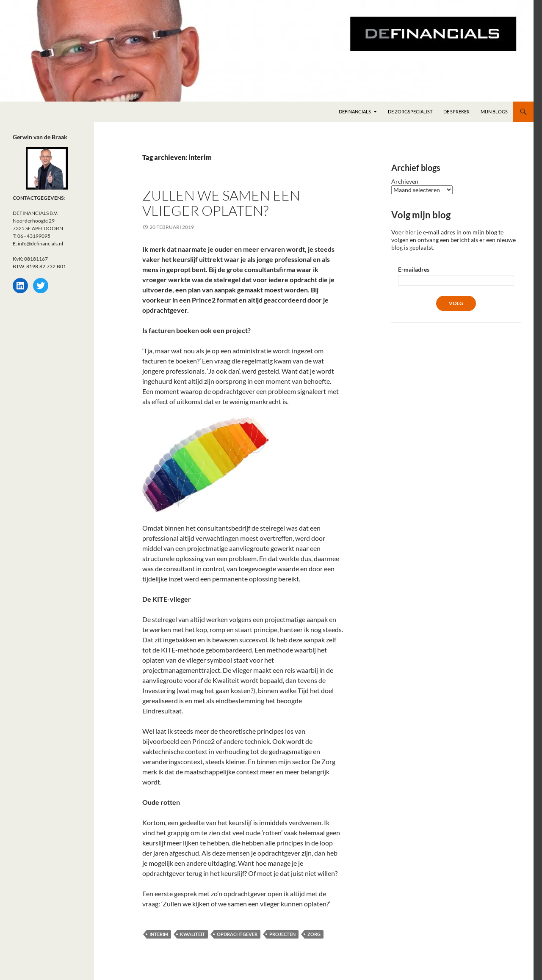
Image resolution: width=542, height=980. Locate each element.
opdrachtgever (237, 934)
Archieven (405, 181)
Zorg (314, 934)
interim (159, 934)
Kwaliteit (192, 934)
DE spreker (456, 111)
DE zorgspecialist (410, 111)
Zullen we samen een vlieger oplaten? (221, 203)
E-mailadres (414, 269)
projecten (282, 934)
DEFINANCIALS (355, 111)
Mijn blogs (494, 111)
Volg (456, 303)
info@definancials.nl (40, 244)
